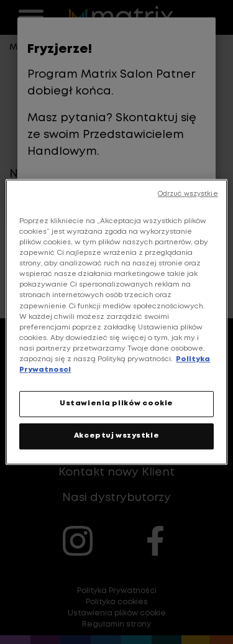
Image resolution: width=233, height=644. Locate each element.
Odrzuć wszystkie (188, 194)
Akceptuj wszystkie (116, 436)
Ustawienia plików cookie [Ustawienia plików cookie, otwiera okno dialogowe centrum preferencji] (116, 403)
